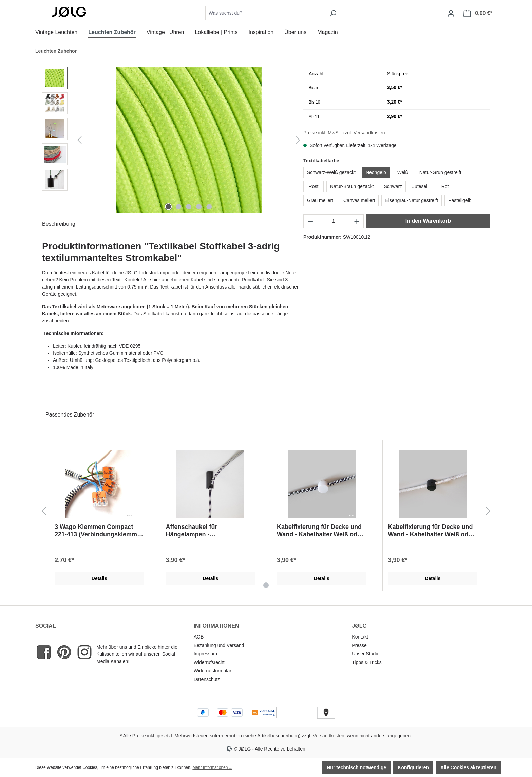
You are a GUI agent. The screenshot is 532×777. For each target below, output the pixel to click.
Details (99, 578)
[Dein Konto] (451, 13)
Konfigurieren (413, 767)
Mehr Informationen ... (212, 767)
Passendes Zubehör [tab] (70, 415)
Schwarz (393, 186)
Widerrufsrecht (209, 662)
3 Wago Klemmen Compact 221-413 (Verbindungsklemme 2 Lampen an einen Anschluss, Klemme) (99, 531)
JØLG (359, 626)
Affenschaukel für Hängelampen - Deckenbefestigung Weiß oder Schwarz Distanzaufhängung (210, 531)
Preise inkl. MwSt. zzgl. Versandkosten (344, 133)
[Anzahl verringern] (310, 221)
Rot (445, 186)
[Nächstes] (298, 140)
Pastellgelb (460, 200)
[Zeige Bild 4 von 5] (199, 207)
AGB (199, 637)
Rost (314, 186)
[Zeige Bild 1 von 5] (168, 207)
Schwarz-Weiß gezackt (331, 172)
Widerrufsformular (213, 671)
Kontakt (360, 637)
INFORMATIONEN (216, 626)
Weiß (403, 172)
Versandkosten (329, 736)
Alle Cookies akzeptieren (468, 767)
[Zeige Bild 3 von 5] (189, 207)
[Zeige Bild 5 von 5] (209, 207)
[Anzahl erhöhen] (357, 221)
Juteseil (420, 186)
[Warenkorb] (478, 13)
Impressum (205, 654)
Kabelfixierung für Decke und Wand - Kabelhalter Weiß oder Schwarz (320, 531)
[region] (173, 140)
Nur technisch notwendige (356, 767)
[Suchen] (333, 13)
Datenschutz (207, 679)
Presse (359, 645)
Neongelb (376, 172)
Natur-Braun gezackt (352, 186)
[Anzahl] (334, 221)
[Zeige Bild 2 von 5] (178, 207)
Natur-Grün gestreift (440, 172)
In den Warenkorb (428, 221)
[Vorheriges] (79, 140)
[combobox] (265, 13)
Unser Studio (366, 654)
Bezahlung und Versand (219, 645)
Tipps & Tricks (367, 662)
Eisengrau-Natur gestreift (412, 200)
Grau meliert (320, 200)
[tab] (59, 224)
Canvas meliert (359, 200)
